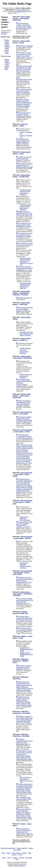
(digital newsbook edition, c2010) (24, 26)
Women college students (7, 42)
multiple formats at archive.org (25, 349)
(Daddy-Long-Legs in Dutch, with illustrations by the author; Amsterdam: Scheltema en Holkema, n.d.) (24, 103)
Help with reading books (8, 848)
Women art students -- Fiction (20, 125)
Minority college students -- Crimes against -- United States (22, 396)
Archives (22, 858)
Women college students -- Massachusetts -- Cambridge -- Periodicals (21, 293)
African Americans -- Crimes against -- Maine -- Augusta (22, 474)
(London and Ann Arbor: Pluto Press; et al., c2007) (24, 619)
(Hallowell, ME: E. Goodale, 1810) (24, 486)
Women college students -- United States (21, 303)
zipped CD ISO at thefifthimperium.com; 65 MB (26, 649)
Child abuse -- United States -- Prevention (21, 735)
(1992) (24, 667)
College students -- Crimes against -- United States (22, 357)
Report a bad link (22, 848)
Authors (24, 853)
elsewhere (4, 34)
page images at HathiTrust (24, 194)
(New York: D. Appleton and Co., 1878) (24, 55)
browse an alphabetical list (18, 11)
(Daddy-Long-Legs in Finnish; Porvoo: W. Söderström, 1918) (24, 92)
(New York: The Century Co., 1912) (24, 81)
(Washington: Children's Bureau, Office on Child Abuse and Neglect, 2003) (24, 701)
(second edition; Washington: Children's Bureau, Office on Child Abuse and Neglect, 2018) (25, 687)
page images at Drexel (26, 332)
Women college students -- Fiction (21, 42)
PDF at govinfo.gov (26, 777)
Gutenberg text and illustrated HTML (25, 191)
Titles (30, 853)
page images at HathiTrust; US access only (26, 263)
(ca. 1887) (24, 310)
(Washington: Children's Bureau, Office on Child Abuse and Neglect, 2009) (24, 813)
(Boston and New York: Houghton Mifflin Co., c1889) (23, 141)
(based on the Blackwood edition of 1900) (24, 165)
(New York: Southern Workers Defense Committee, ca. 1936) (24, 524)
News (9, 858)
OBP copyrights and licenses (17, 866)
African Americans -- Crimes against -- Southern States (22, 502)
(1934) (24, 581)
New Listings (16, 853)
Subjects (14, 855)
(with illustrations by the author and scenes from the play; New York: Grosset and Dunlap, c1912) (24, 69)
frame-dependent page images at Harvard (26, 334)
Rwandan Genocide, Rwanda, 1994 (20, 612)
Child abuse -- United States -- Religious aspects (21, 661)
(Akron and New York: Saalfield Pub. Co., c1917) (25, 268)
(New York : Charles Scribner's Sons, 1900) (23, 114)
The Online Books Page (17, 4)
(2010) (24, 742)
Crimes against (7, 52)
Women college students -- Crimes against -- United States (8, 64)
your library (4, 32)
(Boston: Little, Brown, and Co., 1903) (24, 214)
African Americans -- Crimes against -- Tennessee (22, 537)
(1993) (24, 798)
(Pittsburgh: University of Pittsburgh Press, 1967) (24, 720)
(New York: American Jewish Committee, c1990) (24, 403)
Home (3, 853)
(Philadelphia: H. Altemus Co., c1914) (24, 226)
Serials (20, 855)
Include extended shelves (22, 10)
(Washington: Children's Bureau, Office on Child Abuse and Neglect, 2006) (24, 755)
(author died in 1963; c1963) (24, 47)
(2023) (25, 601)
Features (15, 858)
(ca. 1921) (24, 437)
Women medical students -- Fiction (22, 153)
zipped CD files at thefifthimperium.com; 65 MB (26, 654)
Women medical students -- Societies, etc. (22, 339)
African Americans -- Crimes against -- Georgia (22, 431)
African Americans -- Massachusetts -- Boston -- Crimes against (22, 573)
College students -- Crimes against (8, 47)
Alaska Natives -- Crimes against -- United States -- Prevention (23, 594)
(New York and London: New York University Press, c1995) (23, 831)
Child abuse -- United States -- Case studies (21, 712)
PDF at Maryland (25, 520)
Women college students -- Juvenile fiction (21, 176)
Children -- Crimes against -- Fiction (22, 637)
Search (9, 853)
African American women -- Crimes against (22, 413)
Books (4, 858)
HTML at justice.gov (26, 374)
